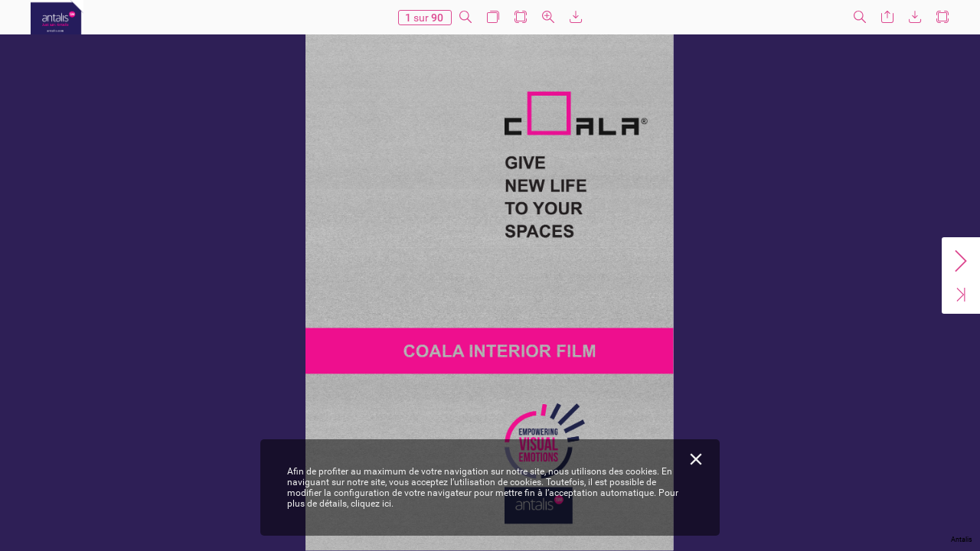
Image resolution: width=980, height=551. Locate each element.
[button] (465, 17)
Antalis (962, 540)
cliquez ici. (372, 504)
